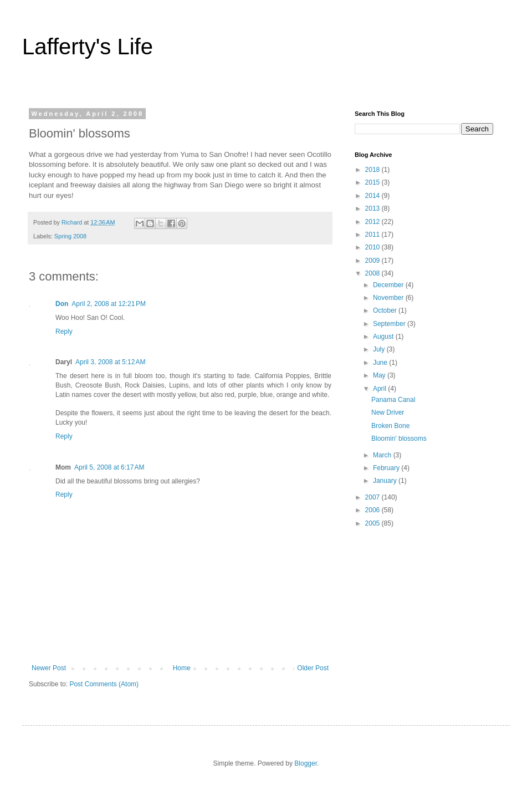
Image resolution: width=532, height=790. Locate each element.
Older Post (313, 668)
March (383, 455)
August (384, 337)
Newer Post (49, 668)
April (380, 389)
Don (62, 304)
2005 (374, 523)
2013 (374, 208)
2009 (374, 261)
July (380, 349)
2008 (374, 273)
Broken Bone (390, 426)
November (389, 298)
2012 (374, 222)
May (380, 375)
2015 (374, 182)
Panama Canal (393, 400)
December (389, 285)
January (386, 481)
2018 (374, 170)
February (387, 468)
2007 (374, 497)
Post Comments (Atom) (104, 684)
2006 (374, 510)
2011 (374, 235)
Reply (64, 332)
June (381, 363)
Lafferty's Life (88, 47)
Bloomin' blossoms (399, 439)
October (386, 310)
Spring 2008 (70, 236)
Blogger (306, 763)
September (390, 324)
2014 (374, 196)
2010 (374, 247)
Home (182, 668)
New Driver (388, 412)
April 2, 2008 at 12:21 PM (109, 304)
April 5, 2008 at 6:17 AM (109, 467)
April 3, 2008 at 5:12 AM (110, 362)
